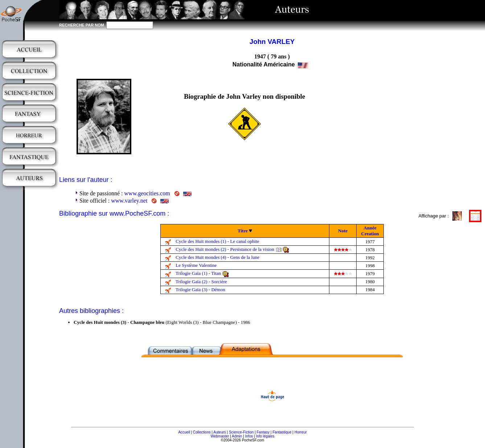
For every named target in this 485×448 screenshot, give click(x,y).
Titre (243, 231)
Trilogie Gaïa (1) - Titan (198, 273)
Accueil (184, 432)
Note (343, 231)
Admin (237, 436)
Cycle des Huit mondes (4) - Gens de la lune (217, 257)
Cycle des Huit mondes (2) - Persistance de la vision (225, 249)
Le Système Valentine (196, 265)
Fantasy (263, 432)
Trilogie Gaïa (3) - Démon (200, 290)
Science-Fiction (241, 432)
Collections (202, 432)
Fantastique (282, 432)
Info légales (265, 436)
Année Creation (370, 231)
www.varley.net (129, 201)
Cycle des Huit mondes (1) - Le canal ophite (217, 241)
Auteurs (219, 432)
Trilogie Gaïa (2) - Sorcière (201, 282)
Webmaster (220, 436)
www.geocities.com (147, 193)
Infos (249, 436)
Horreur (301, 432)
